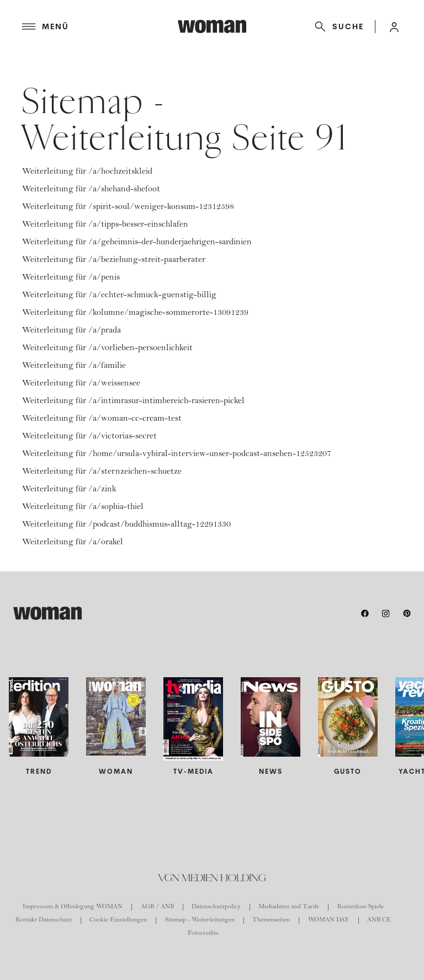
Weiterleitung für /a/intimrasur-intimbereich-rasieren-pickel (133, 401)
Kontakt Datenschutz (44, 920)
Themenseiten (271, 920)
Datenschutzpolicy (216, 907)
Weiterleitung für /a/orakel (73, 543)
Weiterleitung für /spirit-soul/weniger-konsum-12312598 (128, 207)
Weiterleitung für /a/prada (71, 331)
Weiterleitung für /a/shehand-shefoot (91, 190)
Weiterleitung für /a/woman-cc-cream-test (102, 419)
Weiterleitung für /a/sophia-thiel (83, 507)
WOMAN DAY (329, 920)
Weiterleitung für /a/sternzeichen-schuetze (102, 472)
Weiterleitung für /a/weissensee (81, 384)
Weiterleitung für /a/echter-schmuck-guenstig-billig (119, 296)
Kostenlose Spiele (361, 907)
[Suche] (337, 26)
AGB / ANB (157, 907)
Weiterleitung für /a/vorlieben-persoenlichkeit (107, 349)
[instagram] (386, 613)
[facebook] (365, 613)
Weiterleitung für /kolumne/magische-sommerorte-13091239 (135, 313)
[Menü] (100, 26)
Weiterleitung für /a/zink (69, 490)
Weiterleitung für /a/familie (74, 366)
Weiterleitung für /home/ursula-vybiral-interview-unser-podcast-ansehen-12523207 (177, 454)
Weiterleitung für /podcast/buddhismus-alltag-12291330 (126, 525)
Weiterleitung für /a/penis (71, 278)
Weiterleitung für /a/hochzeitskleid (87, 172)
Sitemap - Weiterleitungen (200, 920)
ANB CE (379, 920)
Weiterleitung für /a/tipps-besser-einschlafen (105, 225)
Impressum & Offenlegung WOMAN (73, 907)
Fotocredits (203, 934)
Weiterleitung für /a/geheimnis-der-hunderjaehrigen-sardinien (137, 243)
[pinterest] (407, 613)
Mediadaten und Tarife (289, 907)
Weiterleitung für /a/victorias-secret (89, 437)
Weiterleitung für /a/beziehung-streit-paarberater (114, 260)
